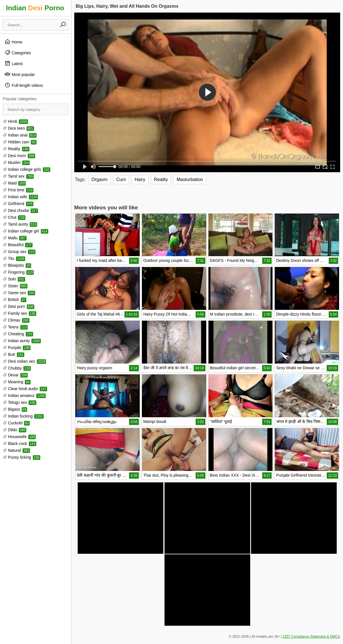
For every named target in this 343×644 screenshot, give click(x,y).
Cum (121, 179)
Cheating (18, 334)
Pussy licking (22, 457)
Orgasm (100, 179)
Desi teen (18, 128)
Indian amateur (24, 396)
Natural (16, 450)
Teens (15, 327)
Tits (14, 258)
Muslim (16, 162)
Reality (16, 149)
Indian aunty (22, 341)
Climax (16, 320)
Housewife (19, 437)
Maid (14, 183)
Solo (14, 279)
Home (13, 42)
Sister (15, 286)
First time (18, 190)
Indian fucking (23, 416)
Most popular (20, 74)
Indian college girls (27, 169)
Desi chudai (20, 210)
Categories (18, 53)
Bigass (15, 409)
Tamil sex (18, 176)
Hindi (15, 121)
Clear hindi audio (25, 389)
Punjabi (17, 348)
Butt (14, 354)
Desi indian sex (24, 361)
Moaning (17, 382)
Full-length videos (24, 85)
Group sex (19, 252)
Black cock (20, 444)
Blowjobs (17, 265)
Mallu (15, 238)
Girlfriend (18, 204)
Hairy (140, 179)
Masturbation (190, 179)
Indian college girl (26, 231)
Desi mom (19, 156)
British (15, 300)
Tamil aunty (20, 224)
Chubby (17, 368)
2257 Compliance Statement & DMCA (311, 637)
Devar (15, 375)
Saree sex (19, 293)
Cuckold (16, 423)
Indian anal (20, 135)
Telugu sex (20, 402)
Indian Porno (35, 8)
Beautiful (18, 245)
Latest (13, 63)
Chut (14, 217)
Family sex (20, 313)
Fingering (18, 272)
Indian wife (20, 197)
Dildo (15, 430)
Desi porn (19, 306)
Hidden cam (20, 142)
